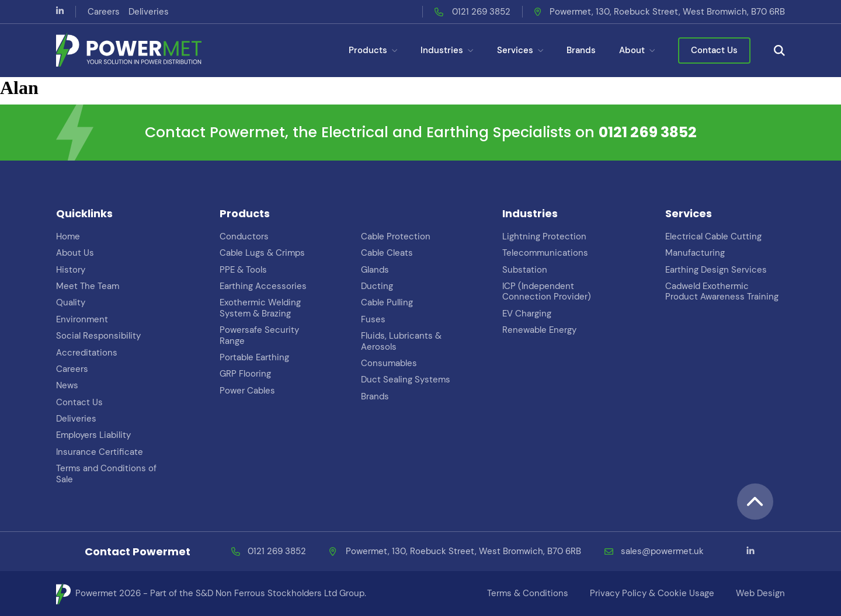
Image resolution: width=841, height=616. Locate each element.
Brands (581, 50)
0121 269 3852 (481, 12)
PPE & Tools (243, 270)
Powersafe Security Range (259, 335)
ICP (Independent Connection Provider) (547, 291)
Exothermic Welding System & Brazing (260, 308)
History (71, 270)
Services (520, 50)
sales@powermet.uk (662, 551)
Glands (375, 270)
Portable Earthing (254, 357)
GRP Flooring (245, 374)
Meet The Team (88, 286)
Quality (71, 302)
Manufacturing (695, 253)
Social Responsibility (98, 336)
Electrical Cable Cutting (713, 236)
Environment (82, 319)
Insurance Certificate (100, 452)
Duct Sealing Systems (406, 380)
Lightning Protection (544, 236)
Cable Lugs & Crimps (262, 253)
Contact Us (714, 50)
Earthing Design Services (716, 270)
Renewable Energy (539, 330)
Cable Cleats (387, 253)
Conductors (244, 236)
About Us (75, 253)
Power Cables (247, 391)
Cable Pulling (387, 302)
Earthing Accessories (263, 286)
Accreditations (87, 353)
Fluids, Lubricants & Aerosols (401, 341)
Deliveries (149, 12)
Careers (104, 12)
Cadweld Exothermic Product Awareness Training (722, 291)
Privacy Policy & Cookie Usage (652, 593)
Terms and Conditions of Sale (106, 474)
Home (68, 236)
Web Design (760, 593)
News (67, 385)
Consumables (389, 363)
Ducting (377, 286)
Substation (525, 270)
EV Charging (527, 314)
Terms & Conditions (528, 593)
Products (373, 50)
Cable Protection (396, 236)
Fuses (373, 319)
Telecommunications (545, 253)
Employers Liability (93, 435)
